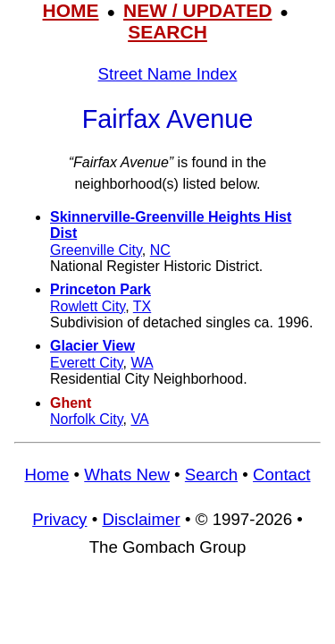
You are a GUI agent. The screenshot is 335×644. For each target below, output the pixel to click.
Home (46, 475)
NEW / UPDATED (197, 10)
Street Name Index (168, 74)
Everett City (87, 363)
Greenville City (96, 250)
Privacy (59, 519)
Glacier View (92, 346)
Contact (281, 475)
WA (142, 363)
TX (142, 306)
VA (139, 419)
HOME (71, 10)
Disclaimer (141, 519)
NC (160, 250)
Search (211, 475)
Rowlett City (88, 306)
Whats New (127, 475)
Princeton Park (100, 289)
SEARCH (167, 32)
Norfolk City (87, 419)
